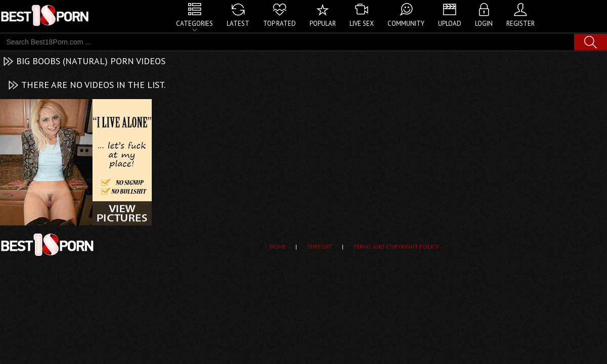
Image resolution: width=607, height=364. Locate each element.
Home (278, 246)
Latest (238, 24)
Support (319, 246)
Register (521, 24)
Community (406, 24)
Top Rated (279, 24)
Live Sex (362, 24)
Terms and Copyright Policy (396, 246)
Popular (323, 24)
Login (484, 24)
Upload (450, 24)
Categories (194, 24)
